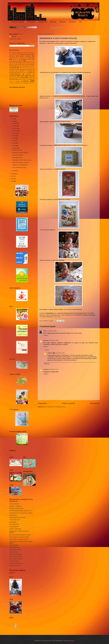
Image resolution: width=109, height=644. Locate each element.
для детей (31, 58)
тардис (30, 76)
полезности (12, 71)
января (15, 171)
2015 (13, 119)
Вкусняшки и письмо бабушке (20, 153)
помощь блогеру (14, 552)
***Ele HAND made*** (15, 520)
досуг (11, 61)
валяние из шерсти (24, 53)
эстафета (25, 83)
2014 (13, 121)
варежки (32, 53)
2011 (13, 176)
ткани (18, 78)
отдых (11, 69)
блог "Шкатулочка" (14, 524)
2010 (13, 179)
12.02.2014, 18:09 (52, 331)
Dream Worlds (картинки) (16, 559)
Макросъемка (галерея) (16, 554)
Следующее (42, 403)
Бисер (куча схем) (14, 561)
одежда (14, 68)
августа (15, 133)
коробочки (24, 63)
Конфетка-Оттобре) (17, 155)
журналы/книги (30, 61)
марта (14, 146)
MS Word (31, 83)
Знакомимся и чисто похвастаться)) (22, 160)
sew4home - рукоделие (15, 506)
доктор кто (15, 59)
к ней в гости (57, 317)
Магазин (63, 22)
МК (19, 64)
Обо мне (53, 22)
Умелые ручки (13, 515)
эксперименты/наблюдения (15, 83)
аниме (11, 53)
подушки (31, 69)
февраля (15, 148)
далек (25, 58)
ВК (81, 22)
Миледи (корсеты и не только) (17, 518)
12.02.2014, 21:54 (60, 353)
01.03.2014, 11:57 (54, 369)
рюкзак (30, 73)
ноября (15, 126)
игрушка (11, 63)
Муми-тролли (25, 64)
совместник (13, 76)
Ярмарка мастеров (14, 547)
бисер (16, 53)
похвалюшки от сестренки (25, 71)
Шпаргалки (43, 22)
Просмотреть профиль (15, 39)
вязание (11, 58)
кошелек (13, 64)
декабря (15, 123)
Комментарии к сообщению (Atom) (56, 407)
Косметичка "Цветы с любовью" (21, 163)
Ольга (45, 331)
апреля (15, 143)
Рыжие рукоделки (14, 527)
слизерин (29, 74)
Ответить (46, 335)
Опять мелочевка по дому (19, 167)
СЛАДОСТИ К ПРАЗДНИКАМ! (20, 165)
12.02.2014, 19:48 (54, 341)
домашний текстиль (26, 59)
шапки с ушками (14, 81)
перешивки (17, 69)
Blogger (72, 641)
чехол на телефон (28, 79)
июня (14, 138)
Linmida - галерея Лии (15, 529)
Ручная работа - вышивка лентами (19, 539)
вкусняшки (23, 54)
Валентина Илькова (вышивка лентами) (20, 535)
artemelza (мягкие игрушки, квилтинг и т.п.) (21, 511)
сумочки (23, 76)
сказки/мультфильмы (15, 74)
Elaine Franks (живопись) (16, 557)
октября (15, 128)
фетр (23, 77)
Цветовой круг (13, 522)
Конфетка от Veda (17, 150)
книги (17, 63)
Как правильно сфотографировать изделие (21, 513)
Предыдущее (95, 403)
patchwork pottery (14, 545)
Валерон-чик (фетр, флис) (16, 508)
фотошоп (31, 78)
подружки (24, 69)
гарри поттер (18, 58)
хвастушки (12, 79)
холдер (20, 79)
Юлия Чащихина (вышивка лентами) (19, 537)
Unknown (46, 341)
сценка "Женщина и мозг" (16, 563)
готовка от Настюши (15, 566)
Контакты (73, 22)
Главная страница (18, 22)
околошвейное (23, 68)
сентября (15, 131)
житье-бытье (19, 61)
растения (24, 73)
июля (14, 136)
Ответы (47, 350)
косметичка (32, 63)
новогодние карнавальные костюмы (26, 66)
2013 (13, 174)
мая (14, 141)
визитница (14, 54)
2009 (13, 181)
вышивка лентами (25, 56)
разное (18, 73)
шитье (26, 81)
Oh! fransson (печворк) (15, 550)
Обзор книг (31, 22)
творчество (12, 78)
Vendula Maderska (14, 504)
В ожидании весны (17, 158)
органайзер (30, 68)
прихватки (12, 73)
